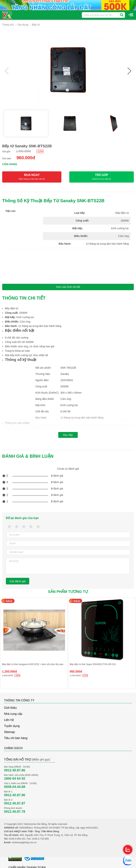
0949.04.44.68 (15, 787)
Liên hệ (9, 720)
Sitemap (9, 732)
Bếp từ (36, 25)
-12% (40, 151)
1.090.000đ (24, 151)
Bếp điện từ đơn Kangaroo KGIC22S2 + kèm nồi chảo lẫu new (33, 664)
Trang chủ (8, 25)
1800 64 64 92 (15, 779)
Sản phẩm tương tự (68, 592)
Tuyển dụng (12, 726)
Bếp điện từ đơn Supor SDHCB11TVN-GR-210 (93, 664)
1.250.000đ (9, 672)
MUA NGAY (32, 177)
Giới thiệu (10, 708)
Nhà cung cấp (13, 714)
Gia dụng (23, 25)
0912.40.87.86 (15, 770)
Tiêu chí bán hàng (16, 738)
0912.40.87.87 (15, 803)
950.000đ (76, 672)
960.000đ (26, 158)
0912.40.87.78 (15, 812)
